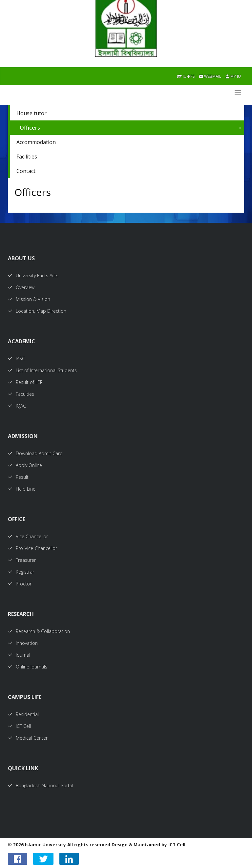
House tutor (31, 113)
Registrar (21, 572)
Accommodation (36, 142)
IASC (16, 359)
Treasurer (22, 560)
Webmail (210, 76)
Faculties (21, 394)
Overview (21, 287)
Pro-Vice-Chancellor (32, 548)
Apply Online (25, 465)
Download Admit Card (35, 453)
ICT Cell (19, 726)
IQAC (17, 406)
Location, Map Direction (37, 311)
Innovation (23, 643)
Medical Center (28, 738)
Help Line (22, 489)
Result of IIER (25, 382)
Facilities (27, 157)
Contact (26, 171)
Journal (19, 655)
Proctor (20, 584)
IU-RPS (186, 76)
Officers (30, 128)
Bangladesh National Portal (41, 785)
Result (18, 477)
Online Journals (28, 667)
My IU (233, 76)
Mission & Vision (29, 299)
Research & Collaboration (39, 631)
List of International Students (42, 370)
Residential (23, 714)
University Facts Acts (33, 275)
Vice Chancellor (28, 536)
